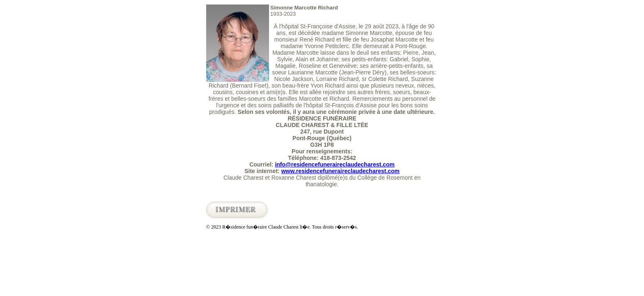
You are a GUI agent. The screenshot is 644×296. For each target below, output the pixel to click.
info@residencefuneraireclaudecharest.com (335, 164)
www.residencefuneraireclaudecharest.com (340, 171)
